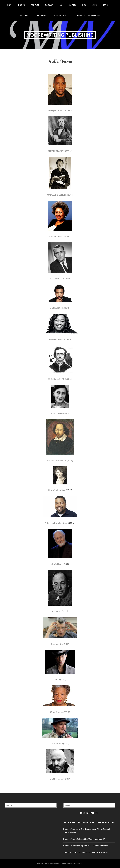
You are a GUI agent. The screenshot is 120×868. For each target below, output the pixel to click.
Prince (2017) (60, 680)
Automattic (78, 863)
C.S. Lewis (57, 611)
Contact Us (60, 16)
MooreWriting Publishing (60, 35)
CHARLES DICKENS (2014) (60, 151)
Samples (72, 5)
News (105, 5)
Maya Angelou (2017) (60, 712)
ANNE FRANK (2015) (60, 413)
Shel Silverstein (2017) (60, 779)
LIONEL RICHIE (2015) (60, 308)
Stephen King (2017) (60, 644)
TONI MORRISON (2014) (60, 237)
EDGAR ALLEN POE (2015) (60, 379)
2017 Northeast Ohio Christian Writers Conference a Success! (89, 822)
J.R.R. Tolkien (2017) (60, 744)
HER (84, 5)
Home (10, 5)
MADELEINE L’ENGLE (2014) (60, 195)
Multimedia (25, 16)
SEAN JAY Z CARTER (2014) (60, 111)
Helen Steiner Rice (57, 490)
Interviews (77, 16)
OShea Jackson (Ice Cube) (57, 523)
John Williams (57, 564)
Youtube (35, 5)
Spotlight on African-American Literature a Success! (85, 852)
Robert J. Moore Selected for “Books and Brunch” (84, 839)
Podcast (49, 5)
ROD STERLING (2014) (60, 278)
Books (21, 5)
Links (94, 5)
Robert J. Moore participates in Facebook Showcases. (86, 846)
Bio (61, 5)
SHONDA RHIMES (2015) (60, 339)
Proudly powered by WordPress (48, 863)
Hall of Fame (42, 16)
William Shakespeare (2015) (60, 461)
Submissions (94, 16)
